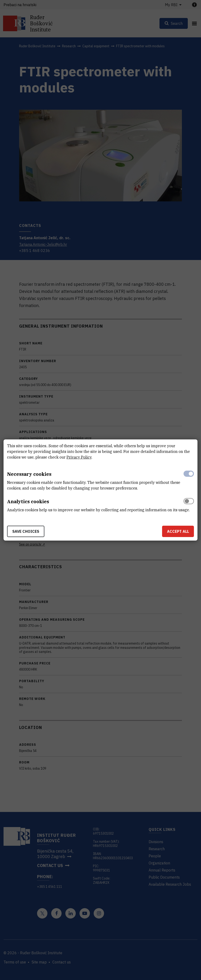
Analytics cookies (28, 501)
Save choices (26, 531)
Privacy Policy (79, 457)
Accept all (178, 531)
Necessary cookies (29, 474)
